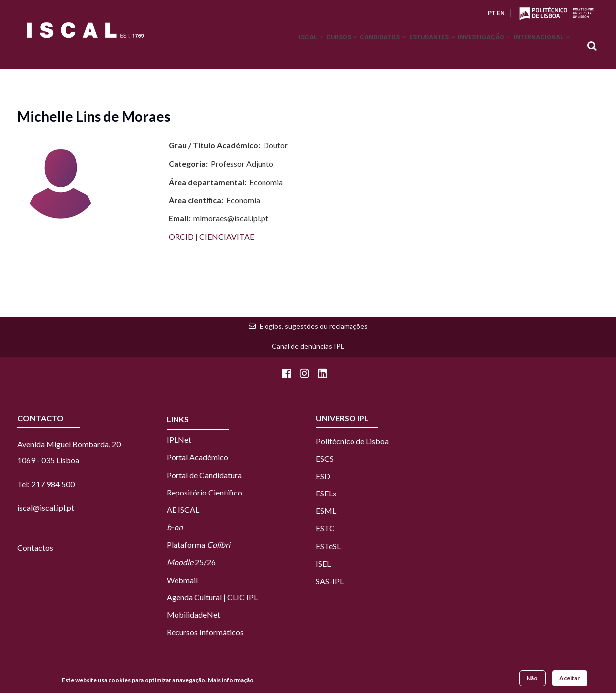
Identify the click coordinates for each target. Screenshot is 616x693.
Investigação (474, 47)
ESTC (325, 528)
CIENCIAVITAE (227, 237)
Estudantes (414, 47)
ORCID (182, 237)
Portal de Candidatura (204, 475)
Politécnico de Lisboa (352, 441)
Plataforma (198, 544)
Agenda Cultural (194, 597)
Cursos (309, 47)
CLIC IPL (242, 597)
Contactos (35, 547)
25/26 (191, 562)
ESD (323, 476)
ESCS (325, 458)
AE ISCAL (183, 510)
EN (501, 13)
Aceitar (570, 678)
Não (532, 678)
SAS (322, 581)
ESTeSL (328, 546)
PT (491, 13)
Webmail (182, 580)
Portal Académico (197, 457)
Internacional (538, 47)
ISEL (323, 563)
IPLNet (179, 440)
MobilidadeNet (193, 615)
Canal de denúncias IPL (308, 346)
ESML (326, 511)
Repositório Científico (204, 492)
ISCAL (271, 47)
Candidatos (358, 47)
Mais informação (231, 680)
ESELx (326, 493)
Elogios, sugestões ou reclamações (314, 326)
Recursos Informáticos (205, 632)
